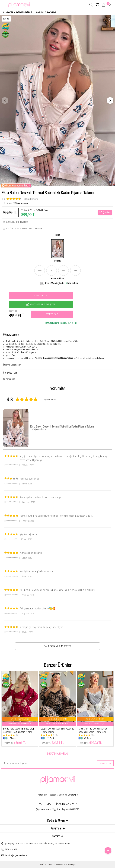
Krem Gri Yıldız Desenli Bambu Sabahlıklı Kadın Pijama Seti (93, 730)
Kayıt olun (105, 763)
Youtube (63, 795)
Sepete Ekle (41, 296)
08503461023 (11, 849)
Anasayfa (8, 12)
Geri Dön (6, 19)
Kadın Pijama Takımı (24, 12)
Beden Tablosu (58, 279)
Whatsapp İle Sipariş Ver (41, 304)
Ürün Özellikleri (57, 373)
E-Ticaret (48, 865)
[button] (5, 100)
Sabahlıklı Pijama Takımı (46, 12)
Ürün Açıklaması (57, 335)
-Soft (42, 865)
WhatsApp (73, 795)
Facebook (53, 795)
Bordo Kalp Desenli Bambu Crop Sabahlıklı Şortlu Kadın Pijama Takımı (19, 730)
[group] (57, 100)
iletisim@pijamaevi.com (16, 855)
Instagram (42, 795)
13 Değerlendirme (30, 199)
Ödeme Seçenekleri (57, 365)
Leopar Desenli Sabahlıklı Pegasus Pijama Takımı (57, 730)
